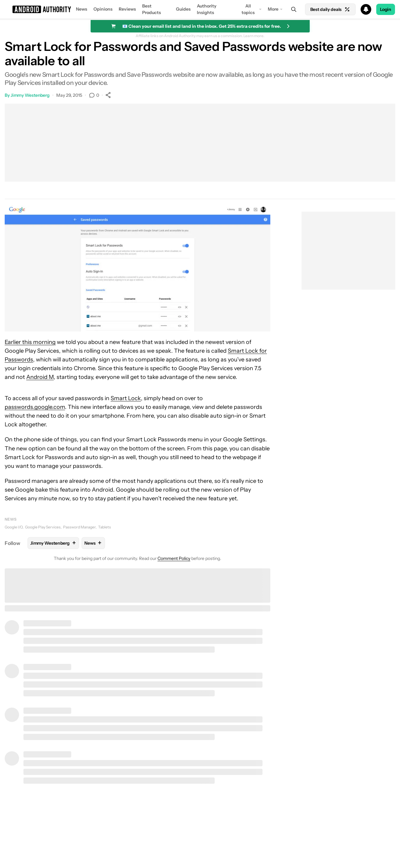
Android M (40, 377)
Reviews (127, 9)
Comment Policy (174, 558)
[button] (200, 9)
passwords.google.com (35, 407)
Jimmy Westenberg (30, 95)
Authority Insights (207, 9)
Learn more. (254, 36)
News (82, 9)
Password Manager (79, 527)
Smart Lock (126, 398)
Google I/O (14, 527)
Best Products (152, 9)
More (273, 9)
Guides (183, 9)
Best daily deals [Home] (330, 9)
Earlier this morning (30, 342)
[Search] (294, 9)
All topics (248, 9)
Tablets (105, 527)
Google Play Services (43, 527)
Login (386, 9)
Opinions (103, 9)
